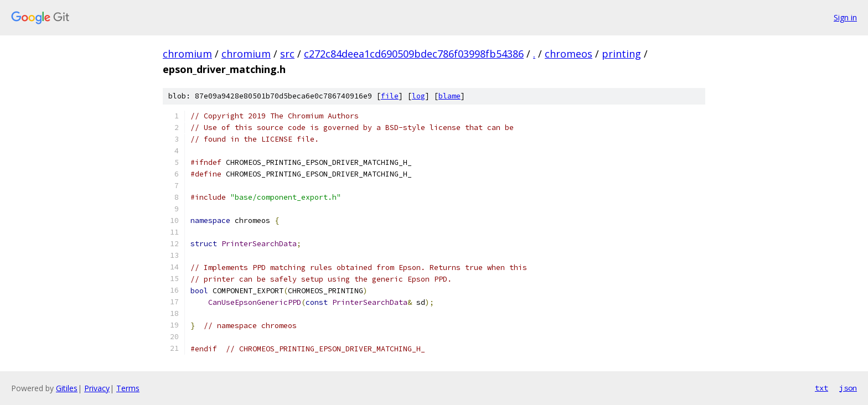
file (390, 96)
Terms (128, 388)
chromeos (569, 54)
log (418, 96)
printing (621, 54)
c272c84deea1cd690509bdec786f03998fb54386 (414, 54)
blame (449, 96)
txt (821, 388)
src (287, 54)
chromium (187, 54)
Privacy (97, 388)
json (848, 388)
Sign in (845, 17)
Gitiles (67, 388)
